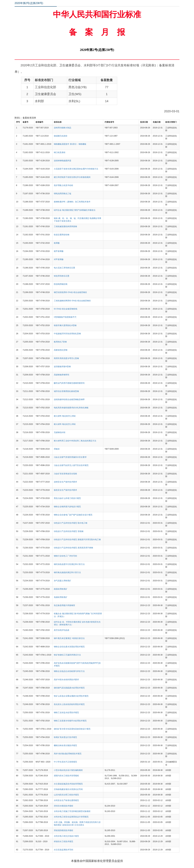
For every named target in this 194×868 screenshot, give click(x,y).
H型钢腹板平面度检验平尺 (65, 317)
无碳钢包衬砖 (60, 432)
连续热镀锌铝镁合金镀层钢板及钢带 (69, 399)
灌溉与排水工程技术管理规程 (66, 776)
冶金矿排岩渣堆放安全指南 (65, 474)
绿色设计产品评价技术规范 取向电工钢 (70, 523)
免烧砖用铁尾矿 (61, 597)
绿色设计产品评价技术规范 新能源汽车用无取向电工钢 (77, 540)
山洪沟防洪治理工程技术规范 (66, 795)
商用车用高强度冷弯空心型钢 (66, 358)
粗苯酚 (57, 243)
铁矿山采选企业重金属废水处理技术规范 (71, 696)
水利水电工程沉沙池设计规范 (66, 836)
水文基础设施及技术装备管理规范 (68, 784)
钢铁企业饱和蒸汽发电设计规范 (67, 507)
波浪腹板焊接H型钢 (62, 367)
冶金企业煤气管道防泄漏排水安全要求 (70, 457)
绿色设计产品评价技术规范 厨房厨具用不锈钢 (73, 548)
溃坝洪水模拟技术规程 (63, 806)
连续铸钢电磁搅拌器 (63, 161)
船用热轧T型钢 (60, 342)
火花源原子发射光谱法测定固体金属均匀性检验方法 (76, 169)
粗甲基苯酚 (59, 251)
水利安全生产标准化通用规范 (66, 800)
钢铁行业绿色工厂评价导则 (65, 556)
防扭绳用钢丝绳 (61, 284)
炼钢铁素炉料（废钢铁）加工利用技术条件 (72, 202)
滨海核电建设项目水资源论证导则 (68, 789)
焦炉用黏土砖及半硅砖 (63, 185)
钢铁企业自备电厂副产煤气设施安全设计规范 (73, 515)
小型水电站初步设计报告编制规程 (68, 770)
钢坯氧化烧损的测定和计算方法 (67, 572)
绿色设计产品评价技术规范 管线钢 (69, 531)
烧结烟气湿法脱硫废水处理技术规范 (69, 688)
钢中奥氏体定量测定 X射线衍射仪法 (69, 638)
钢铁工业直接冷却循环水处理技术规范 (70, 721)
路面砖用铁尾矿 (61, 589)
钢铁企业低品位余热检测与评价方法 (69, 671)
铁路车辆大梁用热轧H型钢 (65, 325)
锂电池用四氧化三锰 (63, 194)
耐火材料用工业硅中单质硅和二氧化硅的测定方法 (75, 441)
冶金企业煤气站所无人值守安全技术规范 (71, 465)
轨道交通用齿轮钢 (62, 235)
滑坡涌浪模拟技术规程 (63, 830)
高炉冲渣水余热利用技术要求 (66, 680)
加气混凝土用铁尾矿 (63, 581)
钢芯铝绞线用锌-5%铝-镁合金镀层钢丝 (70, 292)
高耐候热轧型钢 (61, 350)
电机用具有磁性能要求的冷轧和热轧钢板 (71, 408)
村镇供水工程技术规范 (63, 841)
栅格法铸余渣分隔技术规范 (65, 745)
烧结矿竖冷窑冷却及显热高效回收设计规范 (72, 729)
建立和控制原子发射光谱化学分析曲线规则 (72, 177)
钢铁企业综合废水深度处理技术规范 (69, 647)
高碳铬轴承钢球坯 (62, 375)
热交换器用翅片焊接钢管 (64, 605)
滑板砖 (57, 449)
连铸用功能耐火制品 (63, 128)
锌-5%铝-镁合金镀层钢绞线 (65, 309)
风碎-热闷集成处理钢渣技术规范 (68, 754)
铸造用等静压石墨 (62, 276)
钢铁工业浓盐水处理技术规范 (66, 713)
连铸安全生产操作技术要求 (65, 482)
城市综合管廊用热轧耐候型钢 (66, 391)
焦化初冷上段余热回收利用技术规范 (69, 704)
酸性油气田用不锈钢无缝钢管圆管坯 (69, 383)
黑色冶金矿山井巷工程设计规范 (67, 498)
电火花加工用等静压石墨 (64, 268)
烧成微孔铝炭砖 (61, 136)
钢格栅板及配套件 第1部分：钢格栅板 (70, 144)
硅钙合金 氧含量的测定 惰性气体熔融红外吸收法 (75, 210)
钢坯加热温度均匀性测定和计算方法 (69, 564)
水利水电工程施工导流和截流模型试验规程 (72, 811)
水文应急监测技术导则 (63, 850)
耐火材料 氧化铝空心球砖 (65, 424)
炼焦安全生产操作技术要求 (65, 490)
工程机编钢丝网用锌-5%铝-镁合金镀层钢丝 (72, 301)
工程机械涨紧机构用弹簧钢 (65, 226)
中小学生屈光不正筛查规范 (65, 762)
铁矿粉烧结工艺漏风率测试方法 (67, 655)
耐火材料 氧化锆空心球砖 (65, 416)
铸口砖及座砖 (60, 152)
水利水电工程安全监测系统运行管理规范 (71, 817)
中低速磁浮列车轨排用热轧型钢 (67, 334)
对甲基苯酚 (59, 259)
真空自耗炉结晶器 (62, 630)
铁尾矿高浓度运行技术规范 (65, 737)
